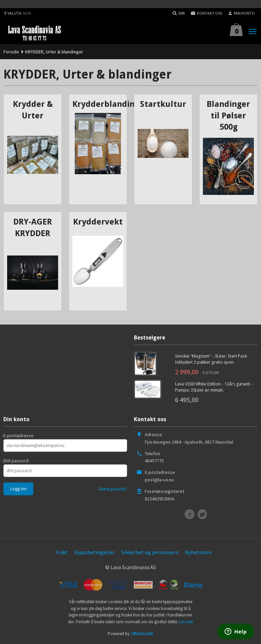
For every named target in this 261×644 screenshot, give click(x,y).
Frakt (62, 552)
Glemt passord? (113, 489)
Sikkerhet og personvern (150, 552)
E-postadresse (19, 435)
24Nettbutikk (142, 634)
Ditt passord (16, 461)
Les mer (186, 622)
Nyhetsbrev (198, 552)
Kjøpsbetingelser (95, 552)
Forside (11, 52)
